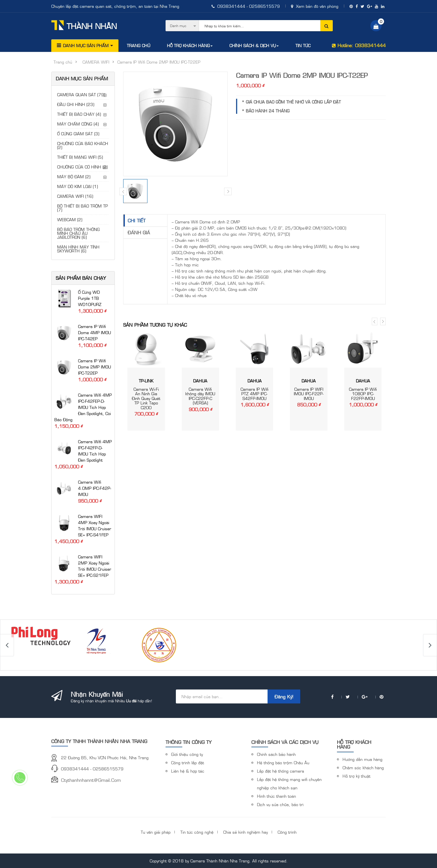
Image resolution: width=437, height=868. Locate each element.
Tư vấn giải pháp (156, 832)
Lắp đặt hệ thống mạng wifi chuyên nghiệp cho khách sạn (289, 783)
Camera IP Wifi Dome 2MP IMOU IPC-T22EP (94, 367)
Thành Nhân (84, 25)
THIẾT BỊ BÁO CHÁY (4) (79, 114)
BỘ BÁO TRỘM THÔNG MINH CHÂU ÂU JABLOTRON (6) (78, 233)
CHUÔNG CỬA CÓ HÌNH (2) (82, 167)
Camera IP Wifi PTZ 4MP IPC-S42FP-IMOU (254, 394)
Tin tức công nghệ (197, 832)
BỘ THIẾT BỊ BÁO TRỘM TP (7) (82, 208)
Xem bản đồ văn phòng (315, 6)
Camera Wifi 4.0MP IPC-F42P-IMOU (95, 488)
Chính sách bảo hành (276, 754)
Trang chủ (63, 62)
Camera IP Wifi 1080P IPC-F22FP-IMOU (363, 394)
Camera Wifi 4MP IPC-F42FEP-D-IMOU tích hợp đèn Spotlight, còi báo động (83, 407)
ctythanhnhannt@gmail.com (91, 780)
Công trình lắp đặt (188, 762)
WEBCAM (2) (70, 219)
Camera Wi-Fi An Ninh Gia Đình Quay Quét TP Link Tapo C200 (146, 398)
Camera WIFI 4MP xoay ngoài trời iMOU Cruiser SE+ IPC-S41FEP (95, 525)
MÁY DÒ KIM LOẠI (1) (77, 186)
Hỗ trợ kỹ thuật (356, 776)
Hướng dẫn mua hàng (362, 759)
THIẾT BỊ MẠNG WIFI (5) (80, 157)
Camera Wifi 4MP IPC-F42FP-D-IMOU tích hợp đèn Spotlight (95, 451)
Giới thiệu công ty (187, 754)
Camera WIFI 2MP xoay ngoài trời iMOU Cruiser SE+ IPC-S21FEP (95, 566)
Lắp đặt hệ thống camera (281, 771)
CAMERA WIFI (96, 62)
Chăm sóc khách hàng (363, 767)
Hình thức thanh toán (276, 796)
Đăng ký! (284, 696)
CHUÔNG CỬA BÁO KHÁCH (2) (83, 145)
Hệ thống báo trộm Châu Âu (283, 762)
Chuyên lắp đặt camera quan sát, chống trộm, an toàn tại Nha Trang (115, 6)
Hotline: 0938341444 (359, 45)
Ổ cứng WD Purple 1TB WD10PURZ (90, 298)
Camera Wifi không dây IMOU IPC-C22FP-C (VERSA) (200, 396)
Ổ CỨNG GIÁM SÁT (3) (78, 133)
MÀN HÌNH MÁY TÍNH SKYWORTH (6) (78, 249)
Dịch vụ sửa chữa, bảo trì (280, 804)
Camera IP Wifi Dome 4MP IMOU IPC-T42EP (94, 332)
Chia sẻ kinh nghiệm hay (246, 832)
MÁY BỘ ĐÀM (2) (74, 176)
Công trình (287, 832)
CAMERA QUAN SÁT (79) (81, 94)
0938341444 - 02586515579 (246, 6)
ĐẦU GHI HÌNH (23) (76, 104)
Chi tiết (137, 220)
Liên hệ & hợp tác (188, 771)
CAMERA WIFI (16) (75, 196)
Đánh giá (139, 232)
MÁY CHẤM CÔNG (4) (78, 124)
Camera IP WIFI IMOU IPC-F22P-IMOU (309, 394)
